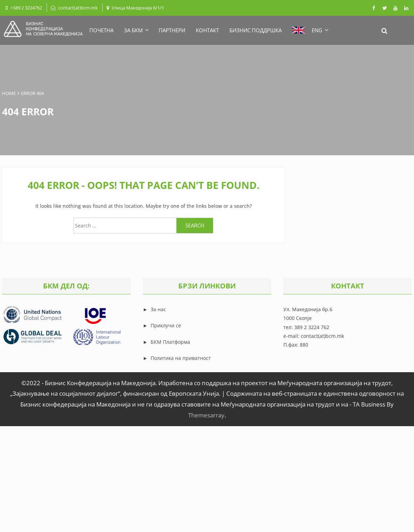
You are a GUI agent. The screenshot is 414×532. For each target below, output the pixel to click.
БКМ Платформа (170, 342)
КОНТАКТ (207, 30)
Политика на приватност (181, 358)
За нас (158, 309)
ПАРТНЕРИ (172, 30)
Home (9, 93)
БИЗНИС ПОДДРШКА (256, 30)
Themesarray (206, 415)
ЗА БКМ (136, 30)
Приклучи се (166, 325)
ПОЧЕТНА (101, 30)
